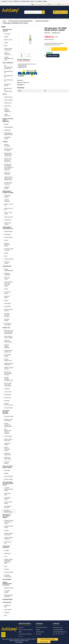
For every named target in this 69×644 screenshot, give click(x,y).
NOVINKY (5, 1)
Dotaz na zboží (53, 56)
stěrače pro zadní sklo (7, 173)
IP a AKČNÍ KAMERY (7, 592)
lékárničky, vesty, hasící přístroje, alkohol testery (9, 332)
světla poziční (8, 103)
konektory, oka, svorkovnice (8, 420)
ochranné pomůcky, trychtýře (7, 315)
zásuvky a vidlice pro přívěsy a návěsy (9, 522)
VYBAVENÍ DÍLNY (7, 266)
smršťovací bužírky (7, 444)
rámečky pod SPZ (8, 543)
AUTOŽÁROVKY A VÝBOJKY (7, 30)
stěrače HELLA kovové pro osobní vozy (8, 160)
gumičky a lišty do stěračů (8, 183)
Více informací (19, 642)
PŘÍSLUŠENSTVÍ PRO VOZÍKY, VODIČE (7, 516)
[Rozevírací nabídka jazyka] (36, 4)
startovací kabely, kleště (8, 341)
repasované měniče (8, 224)
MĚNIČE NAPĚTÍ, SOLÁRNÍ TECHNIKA (8, 192)
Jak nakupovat (40, 632)
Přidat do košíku (59, 49)
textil (5, 615)
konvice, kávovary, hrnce (9, 404)
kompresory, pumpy (8, 293)
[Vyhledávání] (34, 12)
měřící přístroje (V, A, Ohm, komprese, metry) (8, 284)
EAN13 (19, 83)
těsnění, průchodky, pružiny (7, 449)
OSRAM (6, 37)
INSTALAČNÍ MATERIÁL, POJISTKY (6, 412)
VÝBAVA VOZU (6, 328)
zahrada (7, 569)
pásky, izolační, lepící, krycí (8, 440)
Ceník (45, 1)
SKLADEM (20, 85)
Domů (3, 27)
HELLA (6, 46)
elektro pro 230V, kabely (8, 458)
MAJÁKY (6, 124)
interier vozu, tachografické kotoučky (8, 373)
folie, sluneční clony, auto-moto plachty (8, 385)
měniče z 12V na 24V (9, 209)
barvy (6, 256)
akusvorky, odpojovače (8, 454)
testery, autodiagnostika (9, 270)
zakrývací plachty (7, 320)
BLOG (32, 1)
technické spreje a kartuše (9, 249)
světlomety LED (8, 97)
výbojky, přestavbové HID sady (9, 58)
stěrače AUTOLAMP (7, 145)
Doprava (21, 627)
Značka (54, 33)
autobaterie (8, 306)
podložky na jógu (8, 606)
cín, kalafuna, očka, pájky (8, 324)
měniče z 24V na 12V (9, 205)
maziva (6, 240)
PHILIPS (6, 43)
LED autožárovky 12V (9, 72)
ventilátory (7, 389)
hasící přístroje (8, 237)
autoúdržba (7, 234)
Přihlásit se (54, 4)
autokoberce (8, 395)
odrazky (6, 530)
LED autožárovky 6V (9, 81)
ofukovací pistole (7, 297)
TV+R (6, 556)
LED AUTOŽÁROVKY (8, 63)
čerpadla (7, 401)
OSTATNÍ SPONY (8, 476)
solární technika (9, 217)
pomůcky (7, 613)
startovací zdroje (7, 278)
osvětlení (7, 550)
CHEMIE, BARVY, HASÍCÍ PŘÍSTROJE (8, 228)
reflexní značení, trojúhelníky (9, 364)
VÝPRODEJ (16, 1)
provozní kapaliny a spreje (7, 245)
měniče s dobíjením (7, 201)
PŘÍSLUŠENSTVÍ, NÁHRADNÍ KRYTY (9, 134)
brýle (6, 566)
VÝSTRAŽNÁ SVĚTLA (7, 138)
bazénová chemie (7, 263)
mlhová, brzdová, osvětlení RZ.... (8, 110)
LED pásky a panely (7, 85)
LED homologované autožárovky (9, 67)
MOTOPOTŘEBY (7, 579)
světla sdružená (9, 100)
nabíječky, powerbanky (8, 576)
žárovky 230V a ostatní (8, 503)
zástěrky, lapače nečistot (9, 368)
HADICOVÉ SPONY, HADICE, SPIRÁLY (8, 467)
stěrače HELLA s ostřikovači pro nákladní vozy (8, 178)
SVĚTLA (5, 94)
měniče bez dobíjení (7, 196)
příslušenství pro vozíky (9, 527)
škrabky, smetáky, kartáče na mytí (9, 379)
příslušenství (8, 220)
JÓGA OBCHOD (7, 602)
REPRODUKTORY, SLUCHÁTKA (9, 596)
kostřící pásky (8, 436)
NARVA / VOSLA (8, 40)
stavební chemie (9, 259)
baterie (6, 300)
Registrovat (63, 4)
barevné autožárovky (8, 54)
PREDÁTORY (7, 130)
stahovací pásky (9, 416)
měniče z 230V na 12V (8, 213)
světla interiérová (7, 115)
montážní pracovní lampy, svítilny (9, 489)
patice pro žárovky (7, 463)
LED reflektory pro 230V (8, 507)
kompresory (8, 398)
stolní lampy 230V (8, 494)
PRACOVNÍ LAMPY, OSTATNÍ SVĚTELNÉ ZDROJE (8, 484)
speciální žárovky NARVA (8, 511)
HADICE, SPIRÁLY (8, 479)
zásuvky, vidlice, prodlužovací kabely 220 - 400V (9, 561)
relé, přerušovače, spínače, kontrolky (8, 431)
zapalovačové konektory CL (8, 351)
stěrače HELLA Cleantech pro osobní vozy (8, 155)
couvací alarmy (9, 408)
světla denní (8, 106)
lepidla (6, 253)
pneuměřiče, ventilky (8, 355)
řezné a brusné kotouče (8, 310)
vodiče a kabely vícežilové (9, 538)
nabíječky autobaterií (7, 274)
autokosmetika (8, 231)
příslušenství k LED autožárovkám (8, 90)
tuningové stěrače (7, 188)
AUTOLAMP (7, 34)
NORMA (6, 473)
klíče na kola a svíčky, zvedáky (8, 337)
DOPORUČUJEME (25, 1)
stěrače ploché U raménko (8, 150)
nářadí (6, 289)
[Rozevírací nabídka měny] (44, 4)
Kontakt (38, 630)
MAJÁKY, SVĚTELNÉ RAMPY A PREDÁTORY (8, 120)
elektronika (7, 553)
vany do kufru (8, 392)
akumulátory (8, 303)
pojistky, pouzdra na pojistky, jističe (8, 425)
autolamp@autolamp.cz (60, 632)
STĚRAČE (5, 142)
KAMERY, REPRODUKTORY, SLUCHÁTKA (7, 584)
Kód (46, 33)
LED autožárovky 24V (9, 76)
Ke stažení (39, 1)
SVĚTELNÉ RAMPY (9, 127)
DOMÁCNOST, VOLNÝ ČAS (7, 547)
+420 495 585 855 (58, 630)
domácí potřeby (9, 572)
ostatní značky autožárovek (8, 49)
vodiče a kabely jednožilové (9, 534)
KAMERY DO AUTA (9, 588)
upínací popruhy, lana (8, 360)
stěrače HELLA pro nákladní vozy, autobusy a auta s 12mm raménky (9, 167)
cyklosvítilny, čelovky (8, 498)
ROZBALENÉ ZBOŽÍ (7, 599)
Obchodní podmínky (41, 627)
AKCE (10, 1)
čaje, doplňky (8, 610)
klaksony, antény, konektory (7, 346)
